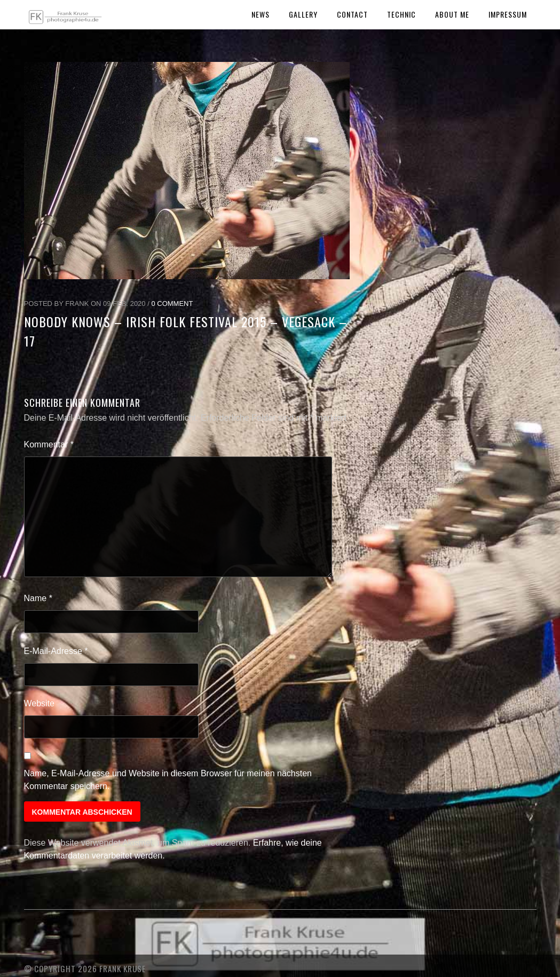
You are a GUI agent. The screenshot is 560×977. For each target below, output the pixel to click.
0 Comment (172, 304)
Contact (352, 14)
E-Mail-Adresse (56, 651)
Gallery (303, 14)
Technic (401, 14)
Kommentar (49, 444)
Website (40, 703)
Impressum (508, 14)
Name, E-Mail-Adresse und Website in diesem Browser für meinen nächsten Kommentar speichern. (168, 780)
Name (38, 598)
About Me (452, 14)
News (261, 14)
